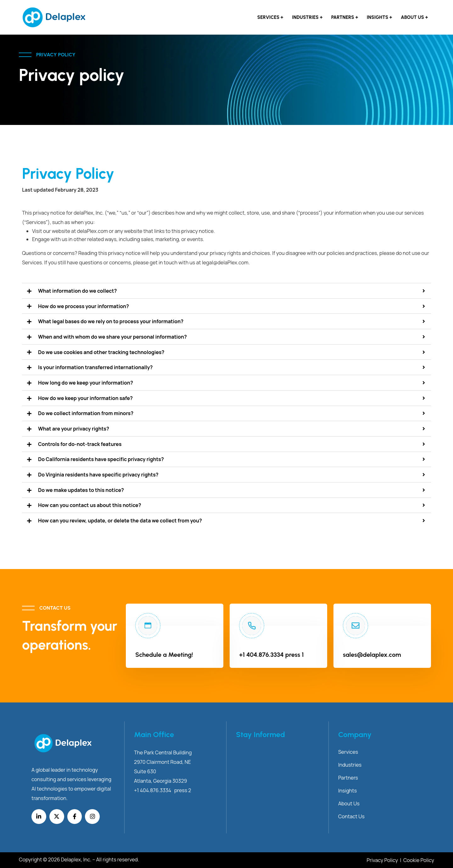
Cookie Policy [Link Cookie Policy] (419, 860)
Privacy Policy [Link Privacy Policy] (383, 860)
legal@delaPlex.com (225, 262)
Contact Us (351, 816)
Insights (377, 17)
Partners (343, 17)
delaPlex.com (92, 231)
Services (268, 17)
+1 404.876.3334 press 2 (162, 790)
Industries (305, 17)
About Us (412, 17)
